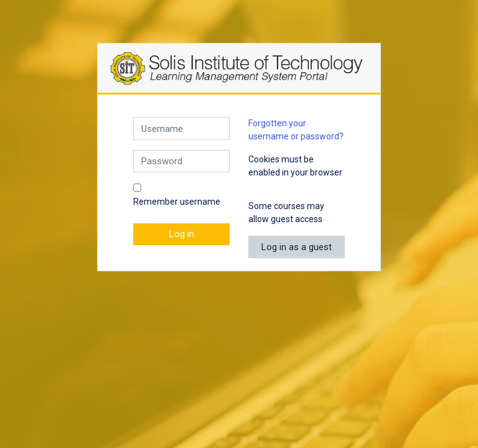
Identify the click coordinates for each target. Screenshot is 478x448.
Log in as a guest (297, 247)
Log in (182, 234)
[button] (257, 187)
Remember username (177, 202)
